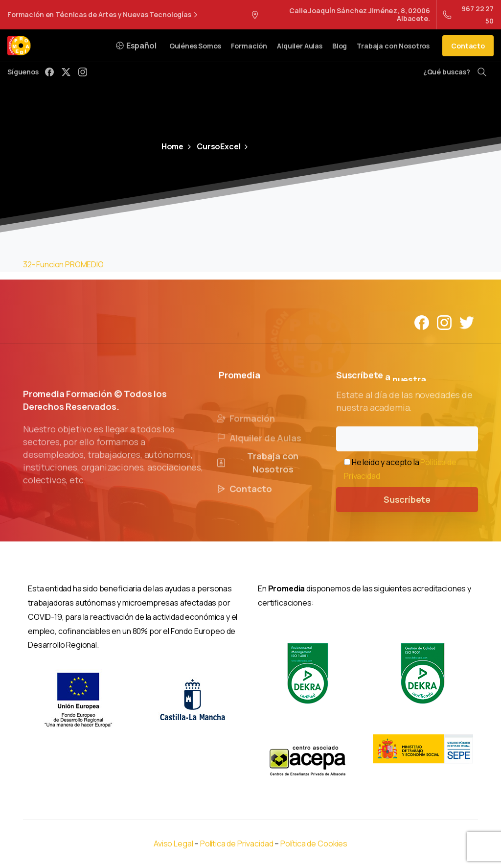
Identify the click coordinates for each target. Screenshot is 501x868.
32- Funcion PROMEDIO (63, 264)
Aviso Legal (173, 844)
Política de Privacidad (237, 844)
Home (172, 146)
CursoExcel (213, 146)
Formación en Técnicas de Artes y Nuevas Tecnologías (104, 15)
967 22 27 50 (468, 15)
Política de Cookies (314, 844)
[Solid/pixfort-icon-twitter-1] (467, 322)
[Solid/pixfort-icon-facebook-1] (422, 322)
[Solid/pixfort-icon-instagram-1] (444, 322)
